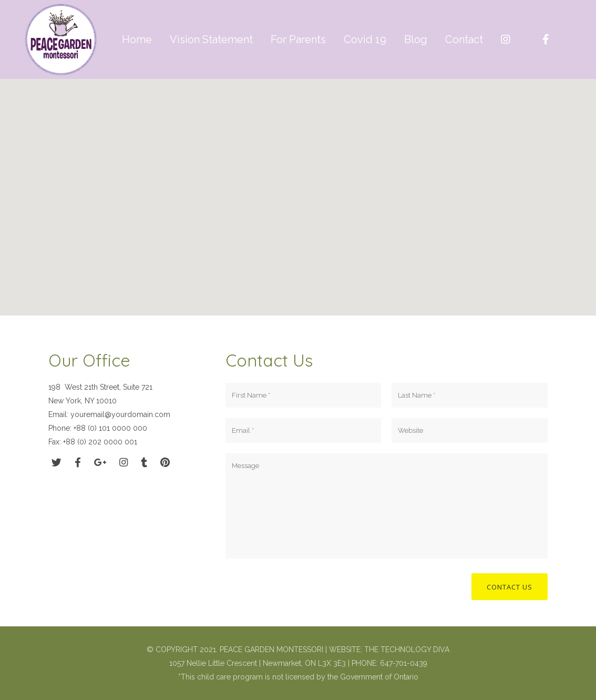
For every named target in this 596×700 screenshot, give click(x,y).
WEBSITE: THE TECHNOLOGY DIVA (389, 650)
